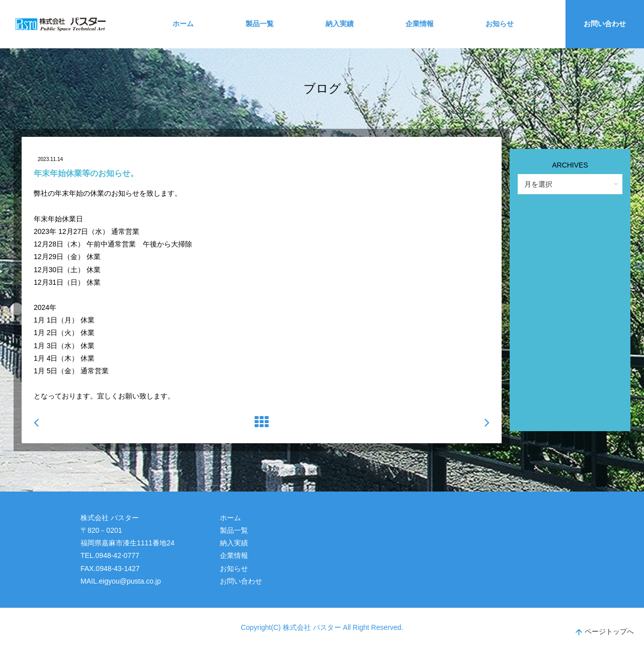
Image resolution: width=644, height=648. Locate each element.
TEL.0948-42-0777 (110, 555)
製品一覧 (260, 24)
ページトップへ (605, 633)
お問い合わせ (605, 24)
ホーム (183, 24)
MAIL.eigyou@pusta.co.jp (121, 581)
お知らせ (500, 24)
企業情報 (420, 24)
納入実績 (340, 24)
